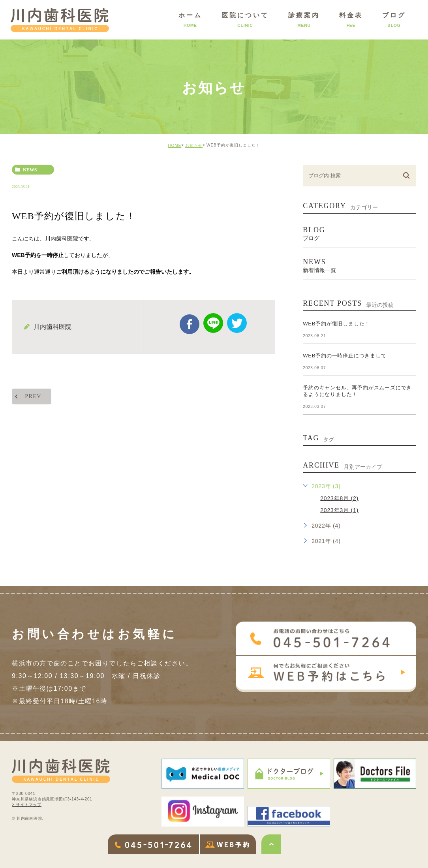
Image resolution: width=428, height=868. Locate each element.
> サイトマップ (27, 805)
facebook (190, 324)
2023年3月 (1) (339, 510)
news (30, 170)
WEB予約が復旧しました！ (336, 324)
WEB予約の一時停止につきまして (344, 356)
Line (213, 323)
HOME (175, 146)
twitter (237, 323)
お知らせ (194, 146)
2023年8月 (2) (339, 498)
